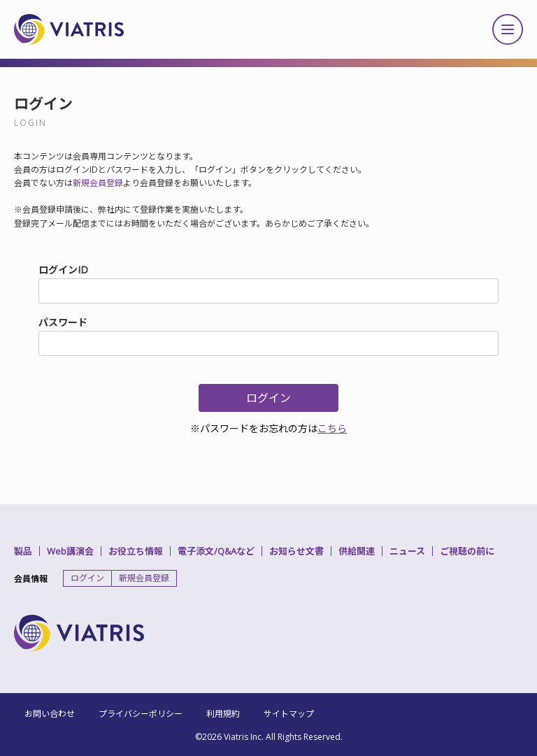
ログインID (63, 270)
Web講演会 (70, 551)
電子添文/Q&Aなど (216, 551)
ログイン (87, 578)
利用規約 (223, 714)
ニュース (407, 551)
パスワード (63, 322)
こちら (332, 428)
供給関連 (357, 551)
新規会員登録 (98, 183)
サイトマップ (289, 714)
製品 (23, 551)
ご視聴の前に (467, 551)
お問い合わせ (50, 714)
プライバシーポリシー (141, 714)
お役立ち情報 (136, 551)
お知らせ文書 (296, 551)
